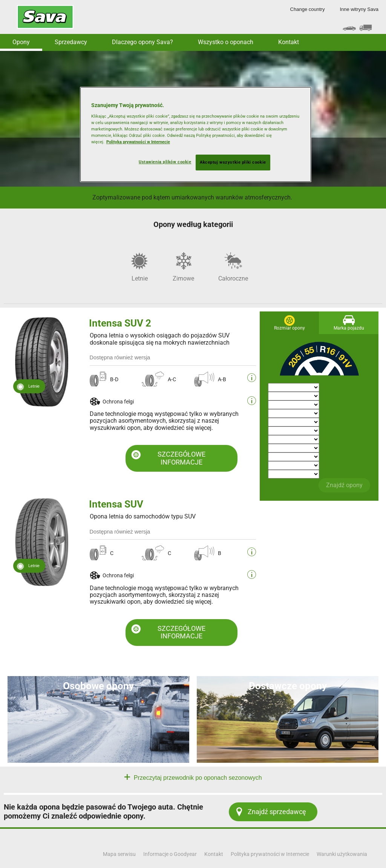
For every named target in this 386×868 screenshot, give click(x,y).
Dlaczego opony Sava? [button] (142, 42)
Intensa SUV (116, 504)
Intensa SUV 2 (120, 323)
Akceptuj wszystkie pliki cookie (233, 162)
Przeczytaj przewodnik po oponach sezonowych (197, 778)
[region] (196, 134)
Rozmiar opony (289, 328)
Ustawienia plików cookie (165, 162)
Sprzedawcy (71, 42)
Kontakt (289, 42)
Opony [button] (21, 42)
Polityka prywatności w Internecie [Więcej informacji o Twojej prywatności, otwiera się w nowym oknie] (138, 142)
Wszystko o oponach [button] (226, 42)
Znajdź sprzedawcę (277, 812)
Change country (308, 9)
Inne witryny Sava (359, 9)
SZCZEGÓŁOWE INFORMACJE (182, 458)
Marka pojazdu (349, 328)
